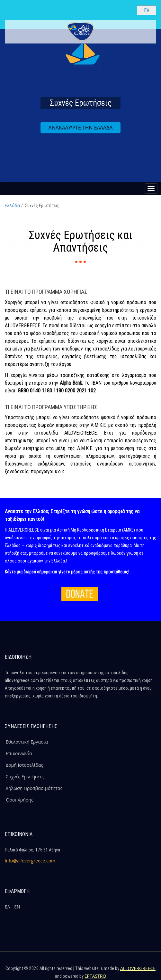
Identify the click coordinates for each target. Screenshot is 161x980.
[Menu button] (151, 188)
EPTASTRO (95, 976)
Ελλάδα (12, 205)
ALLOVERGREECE (138, 968)
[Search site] (127, 10)
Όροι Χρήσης (20, 800)
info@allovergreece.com (30, 861)
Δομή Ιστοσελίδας (24, 765)
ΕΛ (7, 907)
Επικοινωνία (19, 753)
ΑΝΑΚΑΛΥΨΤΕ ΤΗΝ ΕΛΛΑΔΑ (81, 128)
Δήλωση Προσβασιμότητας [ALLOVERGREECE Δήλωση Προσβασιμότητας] (34, 788)
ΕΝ (17, 907)
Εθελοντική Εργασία (27, 742)
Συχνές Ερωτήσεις (25, 777)
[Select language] (147, 10)
